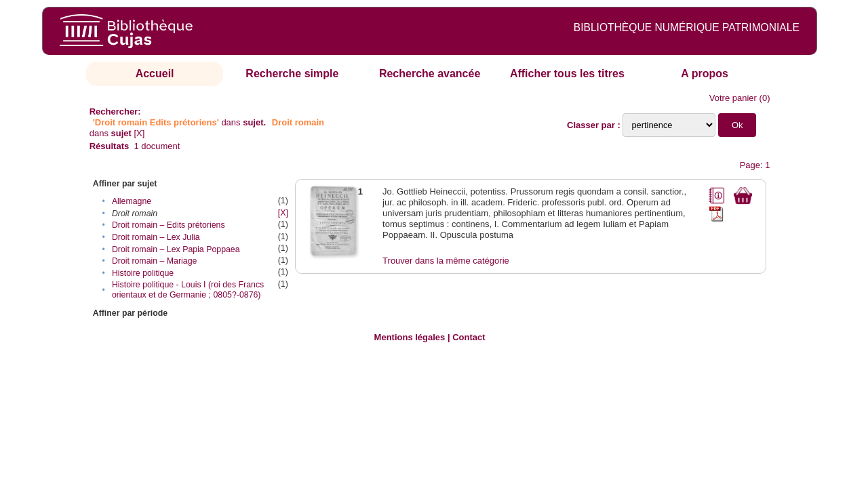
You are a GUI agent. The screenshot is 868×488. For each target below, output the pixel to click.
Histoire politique (143, 273)
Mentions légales (410, 337)
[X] (140, 133)
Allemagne (132, 201)
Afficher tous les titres (567, 74)
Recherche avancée (430, 74)
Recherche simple (292, 74)
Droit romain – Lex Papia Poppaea (176, 249)
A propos (705, 74)
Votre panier (733, 98)
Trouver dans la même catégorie (446, 261)
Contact (469, 337)
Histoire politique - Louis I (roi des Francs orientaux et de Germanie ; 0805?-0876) (188, 290)
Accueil (155, 74)
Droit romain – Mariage (155, 261)
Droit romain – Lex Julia (156, 237)
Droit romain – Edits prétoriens (169, 225)
